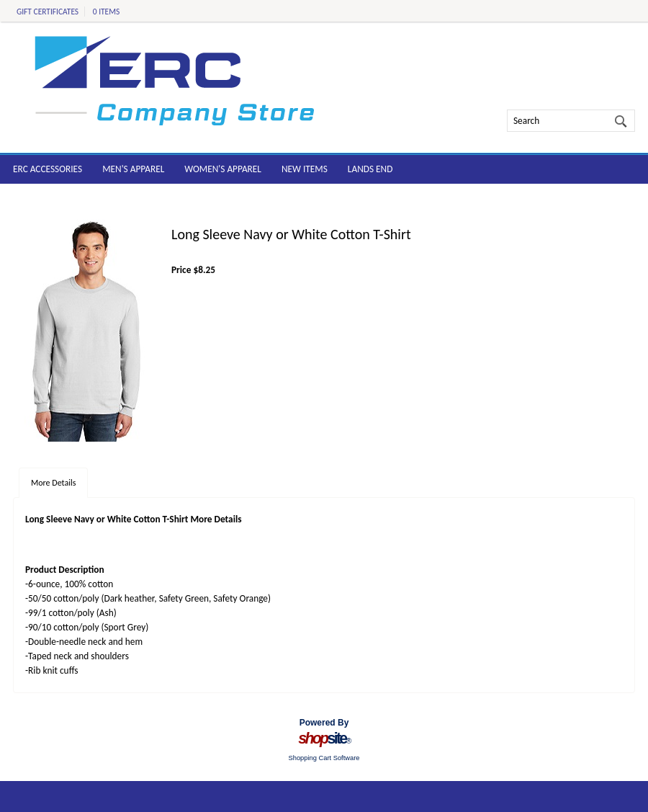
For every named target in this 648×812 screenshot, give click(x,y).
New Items (305, 169)
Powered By (324, 723)
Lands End (370, 169)
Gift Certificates (48, 12)
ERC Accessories (48, 169)
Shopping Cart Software (324, 758)
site (324, 739)
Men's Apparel (133, 169)
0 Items (107, 12)
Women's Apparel (223, 169)
